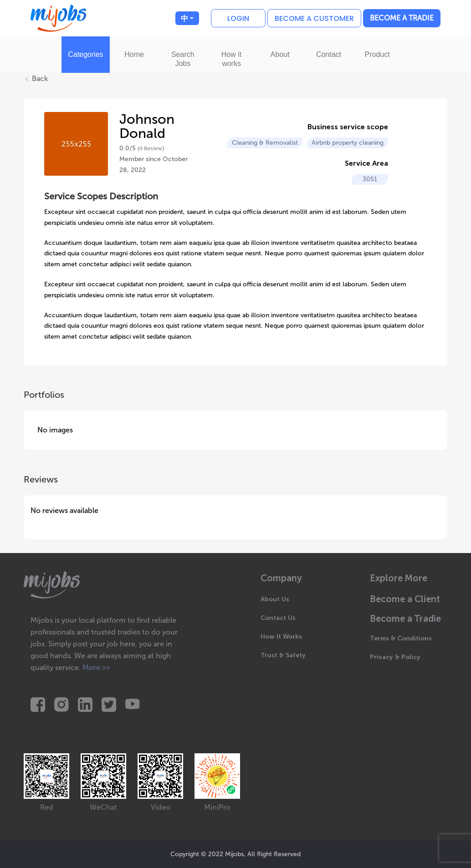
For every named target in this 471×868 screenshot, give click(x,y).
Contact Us (278, 618)
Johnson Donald (147, 126)
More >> (96, 667)
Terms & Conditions (401, 638)
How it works (231, 59)
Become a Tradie (402, 18)
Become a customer (314, 18)
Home (134, 54)
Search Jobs (183, 59)
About (280, 54)
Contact (329, 54)
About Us (275, 599)
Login (238, 18)
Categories (85, 54)
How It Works (281, 637)
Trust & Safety (283, 655)
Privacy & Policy (395, 657)
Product (377, 54)
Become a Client (405, 599)
